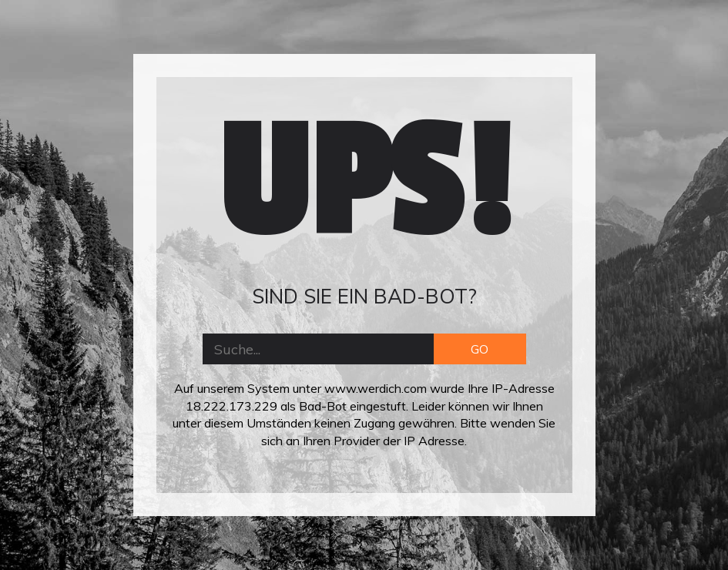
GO (480, 349)
